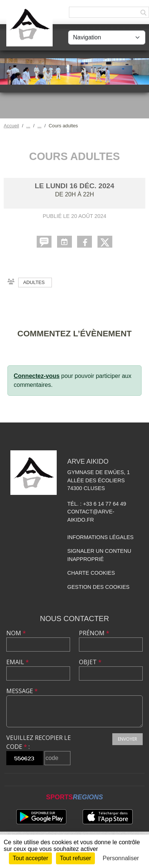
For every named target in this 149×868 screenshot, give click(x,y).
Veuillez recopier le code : (39, 742)
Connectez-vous (37, 376)
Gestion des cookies (99, 587)
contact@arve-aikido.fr (91, 516)
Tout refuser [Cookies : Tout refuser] (75, 858)
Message (22, 691)
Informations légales (101, 537)
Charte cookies (91, 573)
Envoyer (128, 739)
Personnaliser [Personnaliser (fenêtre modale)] (121, 858)
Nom (16, 633)
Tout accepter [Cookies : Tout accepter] (30, 858)
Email (18, 662)
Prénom (94, 633)
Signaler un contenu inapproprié (100, 555)
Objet (90, 662)
